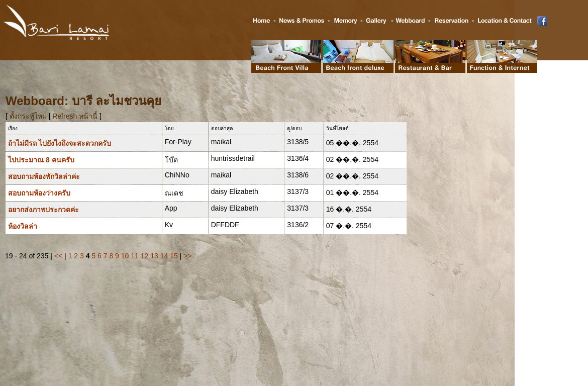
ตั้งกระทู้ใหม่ (29, 116)
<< (58, 256)
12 (145, 256)
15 (174, 256)
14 (164, 256)
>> (187, 256)
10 (125, 256)
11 (135, 256)
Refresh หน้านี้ (75, 116)
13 (154, 256)
